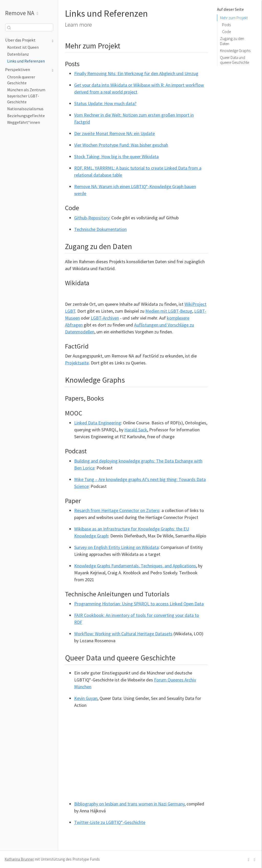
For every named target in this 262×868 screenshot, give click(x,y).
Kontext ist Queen (23, 47)
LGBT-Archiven (105, 318)
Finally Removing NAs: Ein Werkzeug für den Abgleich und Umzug (136, 73)
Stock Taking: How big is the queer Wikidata (116, 156)
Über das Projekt (20, 40)
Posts (226, 25)
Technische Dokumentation (100, 229)
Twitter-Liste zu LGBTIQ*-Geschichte (110, 822)
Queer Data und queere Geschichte (234, 60)
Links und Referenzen (26, 61)
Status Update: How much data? (105, 103)
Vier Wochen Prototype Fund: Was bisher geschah (121, 145)
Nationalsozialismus (25, 109)
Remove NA (20, 13)
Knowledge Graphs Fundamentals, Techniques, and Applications (135, 566)
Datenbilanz (18, 54)
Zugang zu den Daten (232, 41)
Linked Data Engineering (98, 423)
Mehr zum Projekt (234, 18)
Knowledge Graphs (235, 51)
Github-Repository (92, 218)
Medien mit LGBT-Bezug (169, 311)
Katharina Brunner (19, 859)
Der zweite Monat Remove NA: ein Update (114, 133)
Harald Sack (136, 430)
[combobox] (29, 28)
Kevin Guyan (86, 698)
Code (226, 32)
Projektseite (77, 363)
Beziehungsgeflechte (26, 116)
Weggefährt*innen (24, 122)
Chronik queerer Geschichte (21, 80)
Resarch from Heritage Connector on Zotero (117, 510)
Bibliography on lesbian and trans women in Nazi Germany (129, 804)
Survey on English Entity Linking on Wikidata (116, 547)
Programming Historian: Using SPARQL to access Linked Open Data (139, 604)
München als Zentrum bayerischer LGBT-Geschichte (26, 96)
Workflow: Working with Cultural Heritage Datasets (123, 634)
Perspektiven (18, 70)
